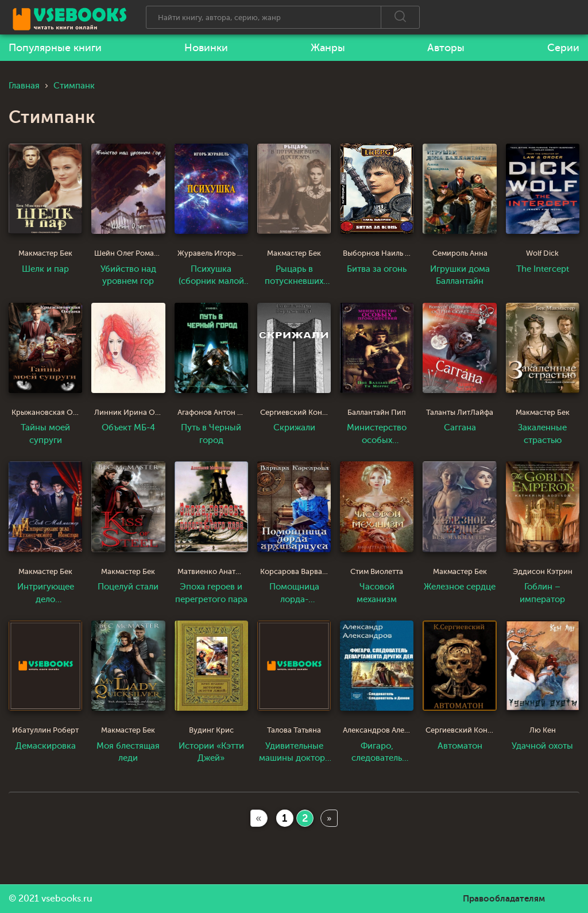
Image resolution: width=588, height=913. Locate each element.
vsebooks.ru (67, 899)
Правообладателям (504, 899)
